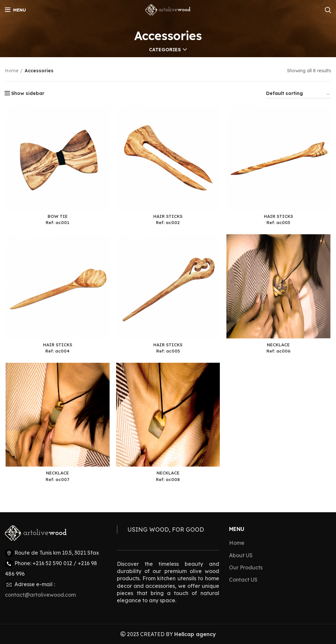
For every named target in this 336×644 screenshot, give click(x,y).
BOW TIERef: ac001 (57, 220)
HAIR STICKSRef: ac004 (57, 349)
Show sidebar (28, 93)
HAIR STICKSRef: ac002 (168, 220)
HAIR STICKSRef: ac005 (168, 349)
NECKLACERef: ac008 (168, 478)
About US (241, 555)
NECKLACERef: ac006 (279, 349)
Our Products (246, 567)
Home (12, 71)
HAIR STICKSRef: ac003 (279, 220)
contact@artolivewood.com (40, 595)
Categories (165, 50)
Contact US (243, 580)
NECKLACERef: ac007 (57, 478)
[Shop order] (298, 94)
